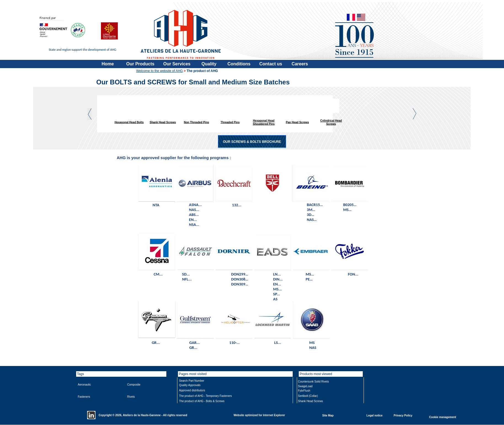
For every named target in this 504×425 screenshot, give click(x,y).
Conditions (239, 64)
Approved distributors (192, 390)
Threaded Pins (230, 122)
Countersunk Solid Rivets (313, 382)
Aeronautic (84, 385)
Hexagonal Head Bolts (129, 122)
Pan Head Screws (297, 122)
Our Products (140, 64)
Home (108, 64)
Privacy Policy (403, 415)
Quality (209, 64)
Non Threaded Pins (196, 122)
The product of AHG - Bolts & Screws (202, 401)
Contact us (271, 64)
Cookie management (443, 417)
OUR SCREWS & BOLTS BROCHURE (252, 142)
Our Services (177, 64)
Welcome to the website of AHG (160, 71)
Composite (134, 385)
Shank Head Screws (163, 122)
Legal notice (374, 415)
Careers (300, 64)
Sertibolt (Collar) (308, 396)
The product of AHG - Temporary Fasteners (206, 396)
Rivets (131, 397)
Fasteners (84, 397)
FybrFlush (304, 391)
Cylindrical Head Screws (331, 122)
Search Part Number (192, 381)
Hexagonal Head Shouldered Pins (264, 122)
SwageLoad (305, 386)
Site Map (328, 415)
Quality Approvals (190, 385)
